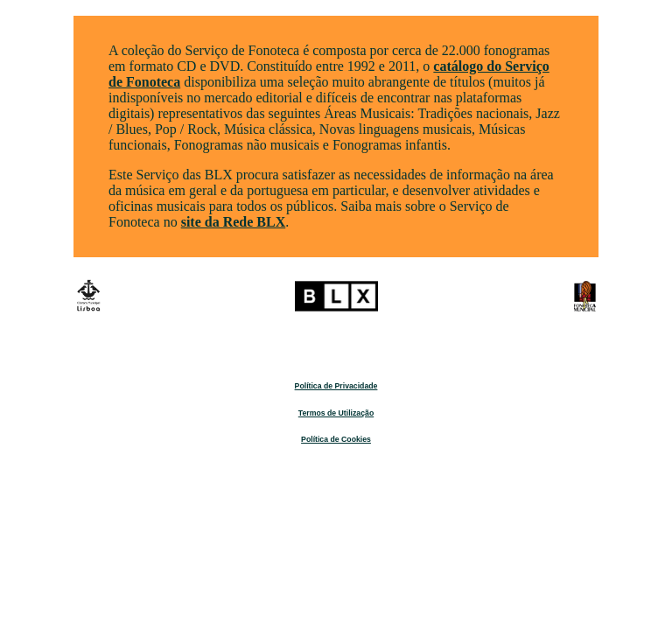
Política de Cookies (336, 439)
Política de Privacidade (336, 386)
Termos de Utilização (336, 413)
